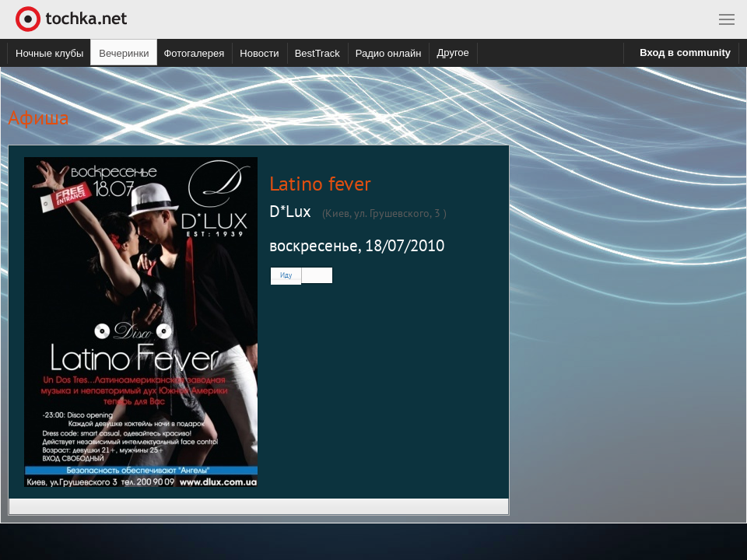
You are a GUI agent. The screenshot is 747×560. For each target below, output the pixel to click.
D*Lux (290, 211)
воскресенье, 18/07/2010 (357, 245)
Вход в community (685, 52)
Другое (452, 52)
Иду (286, 275)
